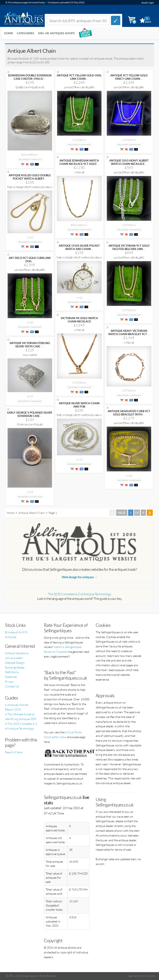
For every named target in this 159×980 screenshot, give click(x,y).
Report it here (14, 752)
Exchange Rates (15, 667)
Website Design (15, 663)
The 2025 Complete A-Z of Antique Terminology (80, 594)
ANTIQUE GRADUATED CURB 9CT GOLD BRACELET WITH (129, 413)
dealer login (148, 3)
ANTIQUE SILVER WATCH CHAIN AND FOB (79, 405)
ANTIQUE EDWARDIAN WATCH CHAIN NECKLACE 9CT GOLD (79, 162)
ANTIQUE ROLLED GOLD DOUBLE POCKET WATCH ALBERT (30, 177)
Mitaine (79, 172)
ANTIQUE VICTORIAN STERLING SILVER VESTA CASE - (30, 345)
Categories (25, 33)
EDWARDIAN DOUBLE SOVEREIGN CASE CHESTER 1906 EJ (30, 77)
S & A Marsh (30, 355)
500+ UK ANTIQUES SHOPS (56, 33)
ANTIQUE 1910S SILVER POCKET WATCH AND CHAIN (79, 247)
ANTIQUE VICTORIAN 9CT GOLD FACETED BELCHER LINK (129, 247)
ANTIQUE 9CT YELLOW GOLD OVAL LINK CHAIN (79, 77)
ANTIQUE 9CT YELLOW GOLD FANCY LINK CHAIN (129, 77)
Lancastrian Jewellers (79, 87)
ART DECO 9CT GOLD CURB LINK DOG (30, 260)
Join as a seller (14, 658)
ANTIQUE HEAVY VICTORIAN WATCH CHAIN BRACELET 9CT (129, 332)
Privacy (10, 682)
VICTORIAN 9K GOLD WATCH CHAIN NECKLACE (79, 320)
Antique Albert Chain (31, 513)
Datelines (11, 677)
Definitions (12, 672)
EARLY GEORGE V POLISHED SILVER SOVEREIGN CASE (30, 414)
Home (9, 33)
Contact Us (12, 686)
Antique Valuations (17, 653)
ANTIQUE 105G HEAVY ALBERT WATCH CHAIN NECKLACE (129, 162)
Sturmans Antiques (30, 424)
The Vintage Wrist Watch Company (30, 187)
